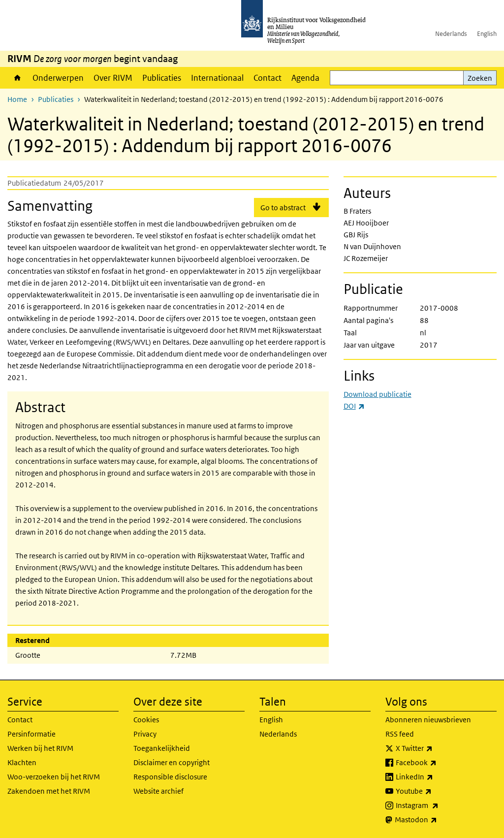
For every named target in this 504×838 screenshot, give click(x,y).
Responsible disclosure (170, 777)
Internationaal (217, 78)
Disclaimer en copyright (172, 762)
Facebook (438, 763)
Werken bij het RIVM (40, 748)
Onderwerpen (58, 78)
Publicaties (162, 78)
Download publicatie (378, 394)
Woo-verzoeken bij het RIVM (54, 777)
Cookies (146, 720)
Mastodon (438, 820)
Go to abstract (283, 208)
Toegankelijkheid (162, 748)
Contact (268, 78)
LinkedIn (436, 777)
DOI (354, 406)
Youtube (435, 791)
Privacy (145, 734)
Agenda (305, 78)
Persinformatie (31, 734)
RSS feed (400, 734)
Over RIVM (113, 78)
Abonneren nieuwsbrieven (428, 720)
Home (17, 78)
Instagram (439, 806)
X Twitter (436, 748)
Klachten (22, 762)
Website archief (158, 791)
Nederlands (451, 34)
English (487, 34)
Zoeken (480, 78)
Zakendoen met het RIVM (49, 791)
